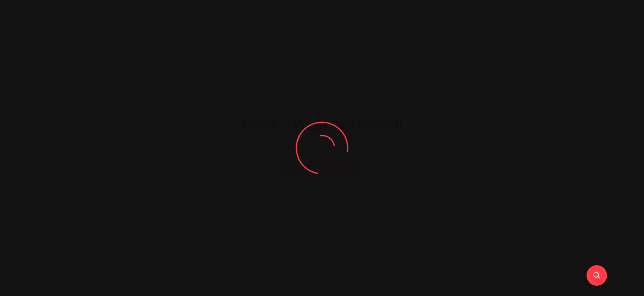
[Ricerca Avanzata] (597, 275)
